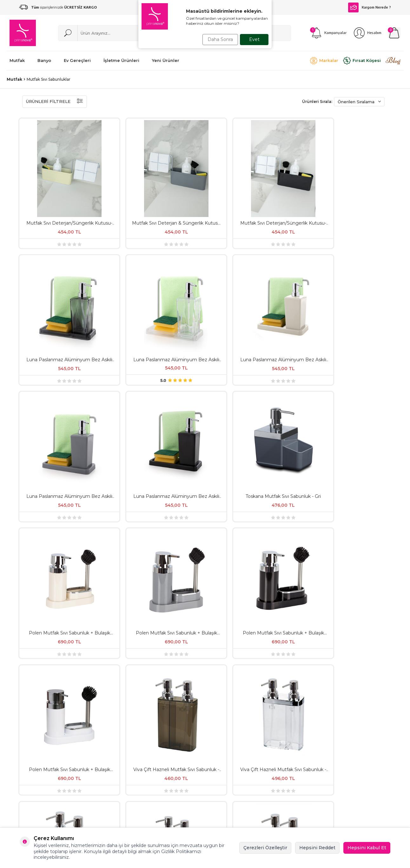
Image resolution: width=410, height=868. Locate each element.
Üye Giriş (291, 771)
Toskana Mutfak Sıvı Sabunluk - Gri (173, 269)
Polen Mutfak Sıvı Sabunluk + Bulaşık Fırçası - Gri (300, 269)
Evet (254, 39)
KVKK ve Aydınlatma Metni (236, 763)
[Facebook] (381, 729)
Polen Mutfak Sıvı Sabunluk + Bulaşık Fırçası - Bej (236, 269)
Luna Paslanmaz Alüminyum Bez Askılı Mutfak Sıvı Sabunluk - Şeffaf (300, 177)
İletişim (289, 750)
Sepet (288, 761)
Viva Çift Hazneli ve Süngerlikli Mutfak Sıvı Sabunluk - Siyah (363, 455)
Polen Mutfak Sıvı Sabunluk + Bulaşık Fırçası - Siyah (363, 269)
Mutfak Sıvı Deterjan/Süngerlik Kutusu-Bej (47, 177)
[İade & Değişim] (198, 545)
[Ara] (68, 33)
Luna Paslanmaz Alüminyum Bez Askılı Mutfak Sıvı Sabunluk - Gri (47, 269)
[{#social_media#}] (365, 729)
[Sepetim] (394, 33)
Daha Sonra (219, 39)
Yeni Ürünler (160, 739)
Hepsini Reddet (317, 848)
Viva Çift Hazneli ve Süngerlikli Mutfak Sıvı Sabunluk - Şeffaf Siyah (110, 455)
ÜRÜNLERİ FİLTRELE (55, 102)
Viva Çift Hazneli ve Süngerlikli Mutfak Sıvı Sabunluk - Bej (236, 455)
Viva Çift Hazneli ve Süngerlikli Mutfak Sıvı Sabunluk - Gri (300, 455)
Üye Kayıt (291, 739)
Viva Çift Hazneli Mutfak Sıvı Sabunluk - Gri (299, 362)
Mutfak (14, 79)
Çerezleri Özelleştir (265, 848)
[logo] (23, 33)
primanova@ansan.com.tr (181, 818)
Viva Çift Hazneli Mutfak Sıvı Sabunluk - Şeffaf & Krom (174, 362)
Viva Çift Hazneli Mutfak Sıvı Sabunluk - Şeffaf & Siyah (110, 362)
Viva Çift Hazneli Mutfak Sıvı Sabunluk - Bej (237, 362)
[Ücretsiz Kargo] (339, 545)
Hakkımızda (227, 739)
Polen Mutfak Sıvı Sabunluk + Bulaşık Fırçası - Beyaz (47, 362)
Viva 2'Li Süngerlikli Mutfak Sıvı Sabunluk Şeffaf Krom (173, 455)
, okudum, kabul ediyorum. (205, 688)
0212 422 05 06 (252, 820)
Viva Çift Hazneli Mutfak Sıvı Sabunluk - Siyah (363, 362)
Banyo (153, 782)
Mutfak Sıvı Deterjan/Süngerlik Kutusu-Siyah (173, 177)
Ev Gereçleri (160, 761)
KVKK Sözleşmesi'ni (184, 688)
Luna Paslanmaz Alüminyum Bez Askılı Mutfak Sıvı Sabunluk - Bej (363, 177)
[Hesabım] (367, 33)
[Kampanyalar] (328, 33)
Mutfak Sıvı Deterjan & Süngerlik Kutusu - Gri (110, 177)
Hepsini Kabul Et (367, 848)
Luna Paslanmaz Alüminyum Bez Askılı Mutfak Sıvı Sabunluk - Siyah (110, 269)
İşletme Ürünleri (164, 750)
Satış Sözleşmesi (232, 750)
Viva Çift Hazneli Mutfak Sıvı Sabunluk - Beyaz (47, 455)
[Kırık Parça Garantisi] (64, 545)
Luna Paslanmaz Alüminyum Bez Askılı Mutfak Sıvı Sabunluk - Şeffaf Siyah (236, 177)
